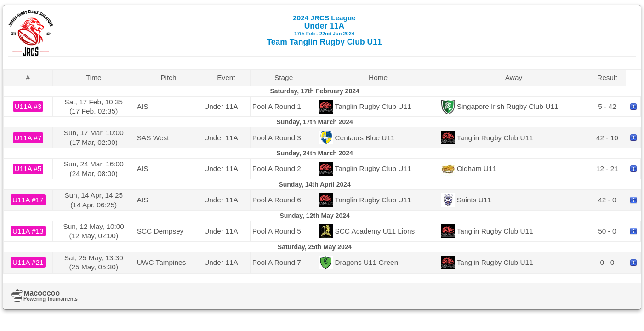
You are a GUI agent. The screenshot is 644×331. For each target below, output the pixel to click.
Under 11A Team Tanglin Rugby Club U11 (324, 30)
